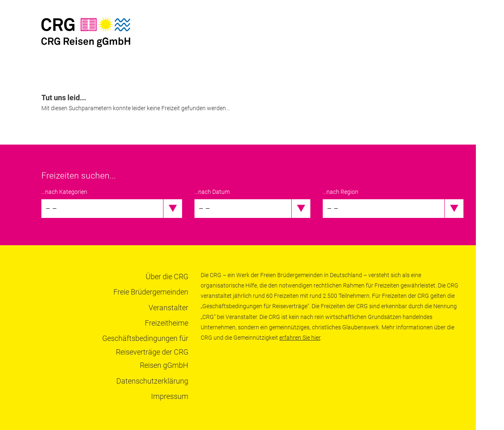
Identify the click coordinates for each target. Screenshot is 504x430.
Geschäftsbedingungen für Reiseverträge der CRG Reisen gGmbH (145, 352)
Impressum (170, 396)
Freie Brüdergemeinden (151, 292)
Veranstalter (168, 308)
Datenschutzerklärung (152, 381)
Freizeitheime (167, 323)
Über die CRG (167, 277)
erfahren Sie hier (300, 338)
